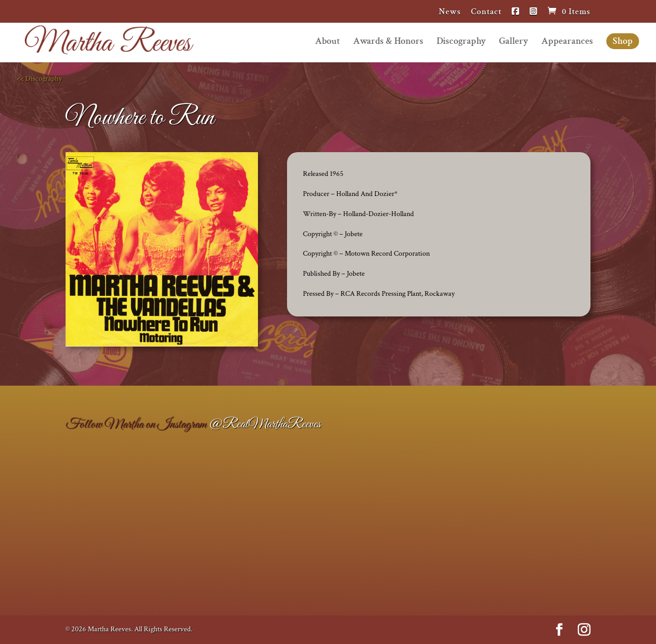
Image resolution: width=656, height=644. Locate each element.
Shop (623, 41)
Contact (486, 13)
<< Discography (39, 79)
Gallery (514, 42)
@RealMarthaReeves (265, 424)
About (327, 42)
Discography (461, 42)
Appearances (567, 42)
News (450, 13)
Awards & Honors (388, 42)
